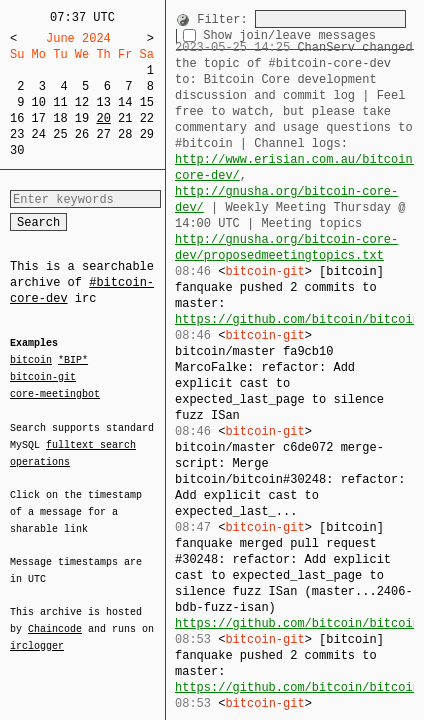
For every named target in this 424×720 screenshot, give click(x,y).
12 (82, 102)
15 (147, 102)
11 (60, 102)
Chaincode (55, 617)
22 (147, 118)
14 (125, 102)
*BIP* (73, 361)
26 (82, 134)
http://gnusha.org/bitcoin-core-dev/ (286, 199)
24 (39, 134)
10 (39, 102)
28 (125, 134)
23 (17, 134)
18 (60, 118)
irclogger (37, 633)
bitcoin (31, 361)
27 (103, 134)
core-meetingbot (55, 393)
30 (17, 150)
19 (82, 118)
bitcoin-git (43, 377)
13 (103, 102)
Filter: (222, 18)
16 (17, 118)
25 (60, 134)
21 (125, 118)
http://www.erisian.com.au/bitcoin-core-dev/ (297, 167)
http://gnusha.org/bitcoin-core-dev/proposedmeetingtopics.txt (286, 247)
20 (103, 118)
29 (147, 134)
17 (39, 118)
